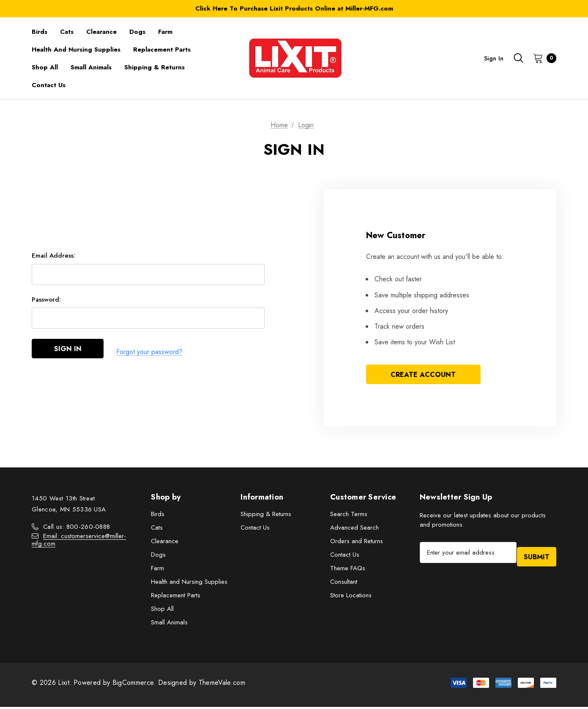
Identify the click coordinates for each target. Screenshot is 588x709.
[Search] (518, 58)
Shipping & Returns (266, 516)
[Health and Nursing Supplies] (76, 49)
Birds (158, 516)
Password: (46, 302)
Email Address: (53, 259)
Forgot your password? (149, 353)
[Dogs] (137, 32)
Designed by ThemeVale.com (202, 685)
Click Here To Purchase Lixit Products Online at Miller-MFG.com (294, 8)
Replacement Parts (176, 597)
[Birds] (40, 32)
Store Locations (351, 597)
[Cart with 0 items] (542, 58)
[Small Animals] (91, 67)
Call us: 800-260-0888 (77, 529)
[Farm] (165, 32)
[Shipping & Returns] (155, 67)
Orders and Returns (357, 543)
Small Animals (169, 624)
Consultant (344, 584)
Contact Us (255, 530)
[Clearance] (101, 32)
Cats (157, 530)
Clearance (165, 543)
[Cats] (67, 32)
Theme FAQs (348, 570)
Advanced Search (354, 530)
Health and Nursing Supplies (189, 584)
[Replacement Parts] (162, 49)
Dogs (158, 557)
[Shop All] (45, 67)
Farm (157, 570)
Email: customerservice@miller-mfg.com (79, 542)
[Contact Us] (49, 85)
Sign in (494, 58)
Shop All (162, 611)
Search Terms (349, 516)
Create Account (423, 375)
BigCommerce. (135, 685)
